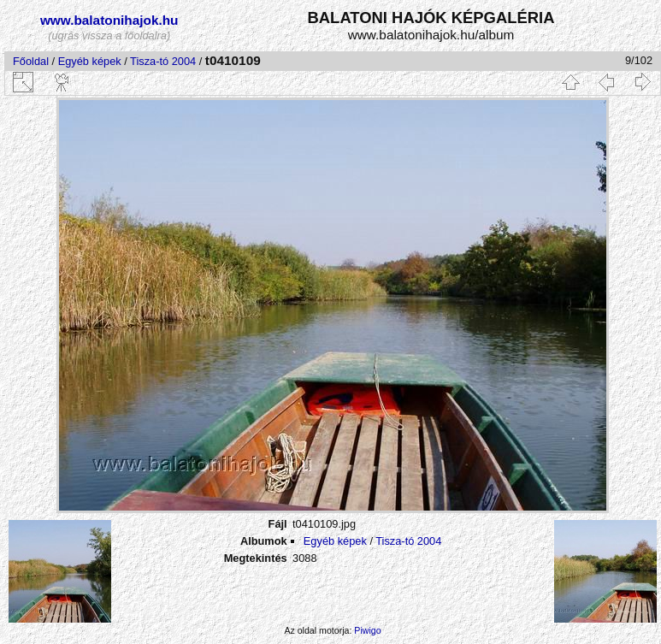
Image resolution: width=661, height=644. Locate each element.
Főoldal (31, 61)
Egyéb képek (90, 61)
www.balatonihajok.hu (109, 20)
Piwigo (367, 630)
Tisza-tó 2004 (163, 61)
